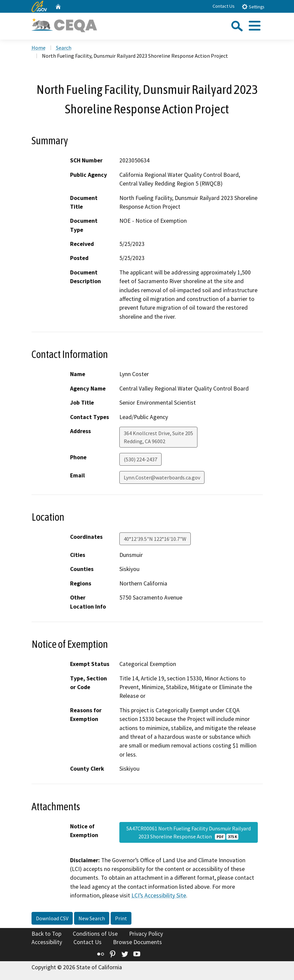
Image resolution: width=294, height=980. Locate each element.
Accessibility (47, 942)
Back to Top (46, 934)
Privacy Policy (146, 934)
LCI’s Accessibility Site (159, 895)
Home (39, 48)
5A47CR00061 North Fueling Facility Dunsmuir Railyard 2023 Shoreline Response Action (189, 832)
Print (121, 918)
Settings (253, 7)
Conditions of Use (95, 934)
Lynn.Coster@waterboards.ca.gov (162, 477)
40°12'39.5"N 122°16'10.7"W (155, 539)
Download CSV (52, 918)
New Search (92, 918)
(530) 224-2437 (140, 459)
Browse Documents (137, 942)
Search (64, 48)
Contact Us (224, 6)
